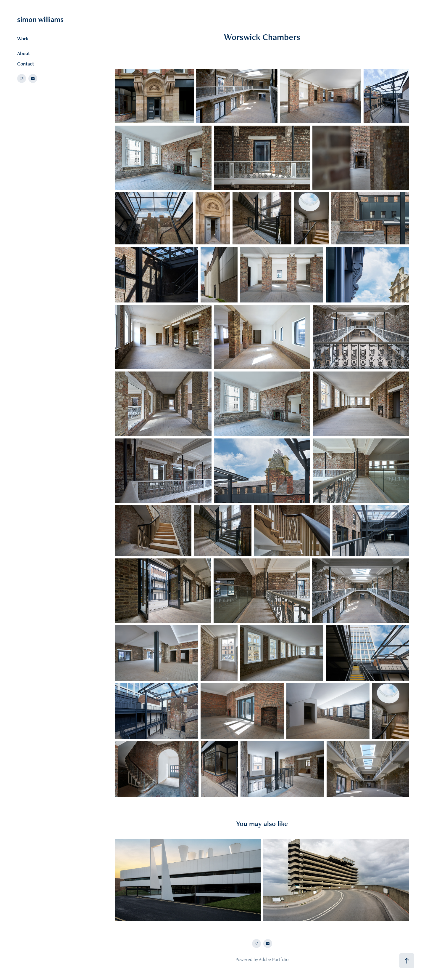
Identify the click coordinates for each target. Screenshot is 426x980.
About (24, 53)
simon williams (40, 19)
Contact (26, 64)
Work (23, 39)
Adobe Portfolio (274, 959)
